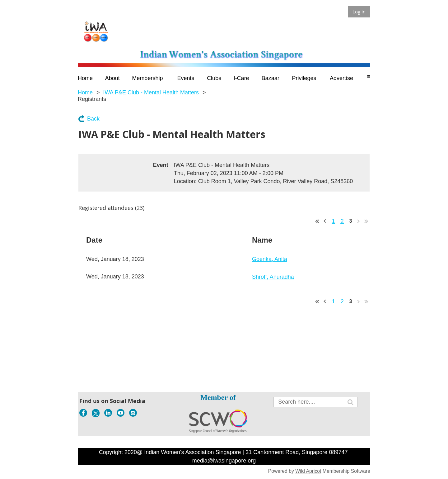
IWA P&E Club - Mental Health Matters (151, 92)
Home (85, 92)
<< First (317, 221)
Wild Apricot (308, 471)
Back (93, 119)
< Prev (325, 221)
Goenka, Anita (270, 259)
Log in (359, 12)
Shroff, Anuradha (273, 277)
